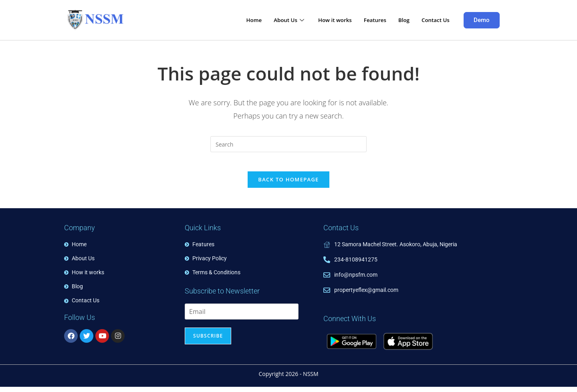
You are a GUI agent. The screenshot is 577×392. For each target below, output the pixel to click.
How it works (325, 20)
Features (368, 20)
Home (238, 20)
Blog (400, 20)
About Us (276, 20)
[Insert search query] (288, 144)
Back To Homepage (288, 185)
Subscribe (208, 341)
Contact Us (434, 20)
